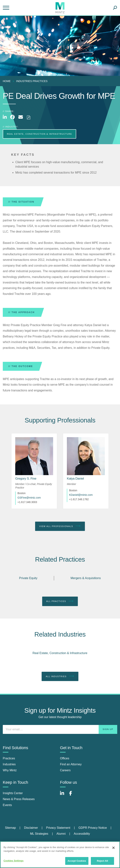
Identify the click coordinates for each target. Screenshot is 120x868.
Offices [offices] (65, 758)
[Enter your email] (60, 729)
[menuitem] (8, 81)
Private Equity (28, 578)
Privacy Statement (58, 828)
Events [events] (7, 805)
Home (7, 81)
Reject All (102, 861)
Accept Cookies (77, 861)
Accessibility (82, 834)
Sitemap (10, 828)
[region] (60, 855)
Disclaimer (31, 828)
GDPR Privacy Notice (93, 828)
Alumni (61, 834)
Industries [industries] (9, 764)
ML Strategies (39, 834)
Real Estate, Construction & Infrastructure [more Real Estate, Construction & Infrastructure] (39, 134)
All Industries (60, 676)
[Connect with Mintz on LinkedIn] (64, 795)
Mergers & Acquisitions (86, 578)
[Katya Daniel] (75, 479)
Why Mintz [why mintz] (10, 770)
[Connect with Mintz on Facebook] (73, 795)
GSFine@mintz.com (29, 498)
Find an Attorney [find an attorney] (71, 764)
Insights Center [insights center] (13, 793)
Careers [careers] (65, 770)
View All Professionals (60, 526)
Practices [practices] (9, 758)
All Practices (60, 601)
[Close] (113, 848)
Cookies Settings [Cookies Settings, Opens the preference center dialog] (14, 861)
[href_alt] (34, 456)
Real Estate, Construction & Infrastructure (60, 653)
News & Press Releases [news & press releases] (19, 799)
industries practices (32, 81)
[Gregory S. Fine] (26, 479)
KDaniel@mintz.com (81, 495)
